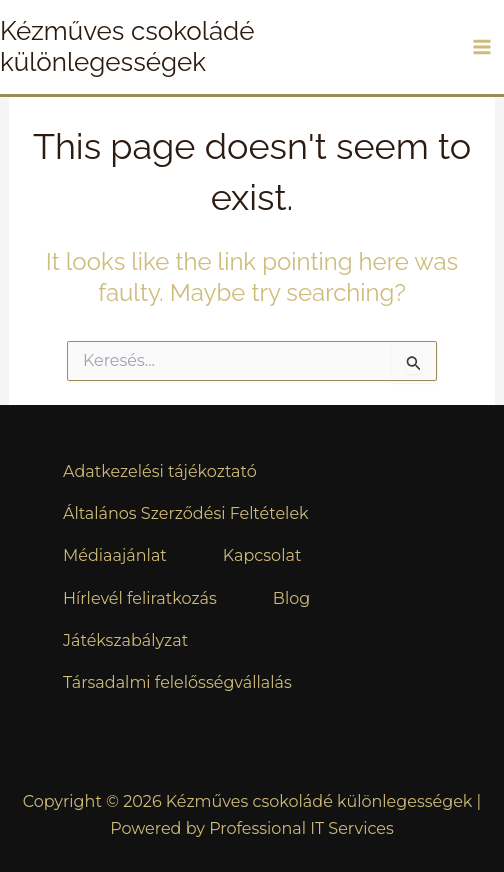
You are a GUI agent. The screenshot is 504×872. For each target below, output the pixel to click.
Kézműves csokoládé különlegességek (127, 46)
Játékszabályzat (125, 640)
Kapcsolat (262, 555)
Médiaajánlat (115, 555)
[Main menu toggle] (482, 47)
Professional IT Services (301, 828)
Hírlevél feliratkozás (140, 598)
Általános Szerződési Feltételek (186, 513)
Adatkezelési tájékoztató (160, 471)
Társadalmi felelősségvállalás (177, 682)
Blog (291, 598)
